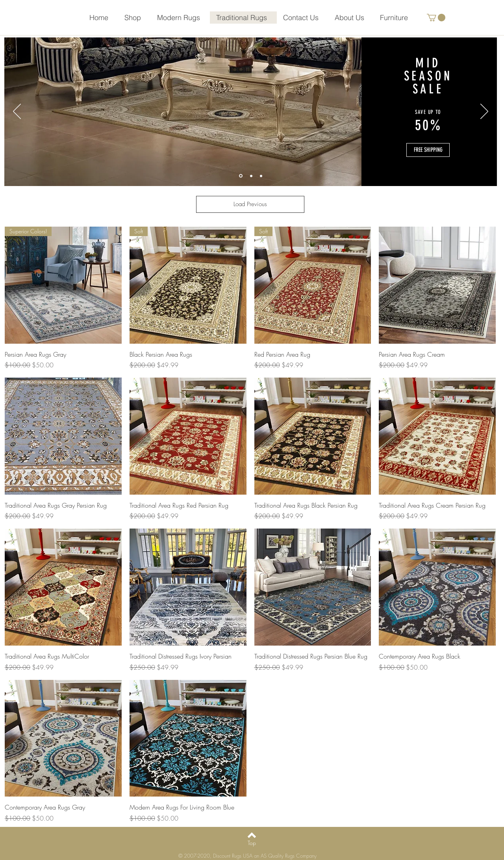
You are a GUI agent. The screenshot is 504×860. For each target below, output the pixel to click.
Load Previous (250, 204)
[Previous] (17, 112)
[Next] (484, 112)
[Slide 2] (251, 176)
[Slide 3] (261, 176)
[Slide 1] (241, 176)
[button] (436, 18)
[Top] (252, 843)
